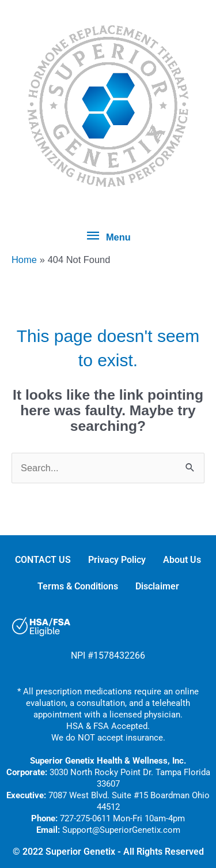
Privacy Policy (117, 560)
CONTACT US (43, 560)
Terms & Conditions (78, 586)
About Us (182, 560)
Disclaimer (157, 586)
